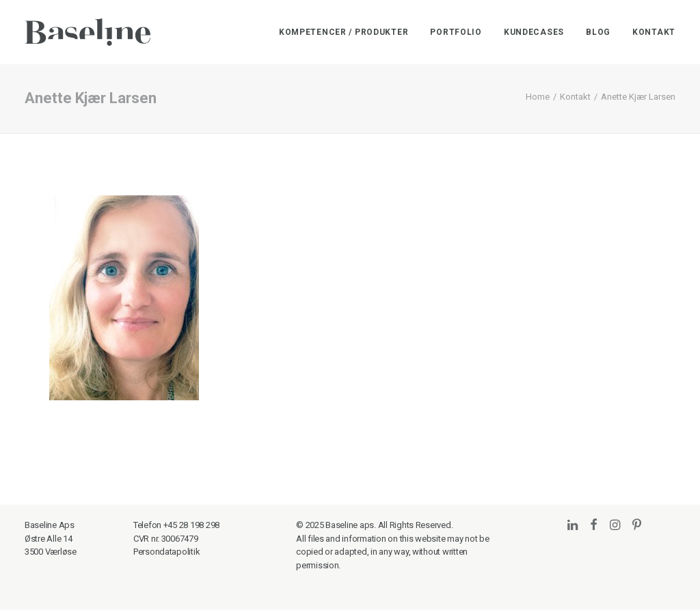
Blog (598, 32)
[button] (573, 526)
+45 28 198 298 (191, 525)
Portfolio (456, 32)
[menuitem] (349, 32)
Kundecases (534, 32)
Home (538, 97)
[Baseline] (87, 32)
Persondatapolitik (167, 552)
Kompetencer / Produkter (344, 32)
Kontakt (654, 32)
